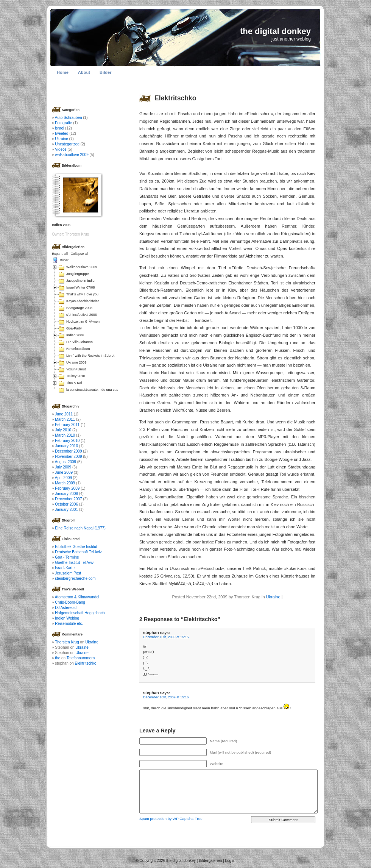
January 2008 (66, 494)
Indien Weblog (67, 618)
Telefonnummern (81, 658)
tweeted (62, 133)
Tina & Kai (74, 383)
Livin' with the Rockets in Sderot (90, 356)
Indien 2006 (75, 335)
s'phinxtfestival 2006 (82, 315)
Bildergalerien (210, 861)
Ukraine (273, 597)
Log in (230, 861)
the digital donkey (275, 31)
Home (63, 72)
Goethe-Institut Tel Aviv (74, 563)
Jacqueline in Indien (81, 281)
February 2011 (67, 425)
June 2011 (64, 414)
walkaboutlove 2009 (72, 155)
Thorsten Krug (67, 642)
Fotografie (63, 123)
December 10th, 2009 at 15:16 (166, 697)
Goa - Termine (67, 557)
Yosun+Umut (76, 369)
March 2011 (65, 419)
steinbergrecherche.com (75, 578)
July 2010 (63, 430)
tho (58, 658)
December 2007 (68, 499)
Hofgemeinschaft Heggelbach (80, 613)
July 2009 (63, 467)
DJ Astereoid (66, 608)
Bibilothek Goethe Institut (76, 547)
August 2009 (65, 462)
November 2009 (68, 457)
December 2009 (68, 451)
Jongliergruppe (78, 274)
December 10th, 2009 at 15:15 (166, 637)
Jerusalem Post (68, 573)
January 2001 (66, 510)
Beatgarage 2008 (79, 308)
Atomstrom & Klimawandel (77, 597)
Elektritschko (175, 98)
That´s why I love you (82, 294)
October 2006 (66, 504)
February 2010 (67, 441)
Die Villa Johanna (79, 342)
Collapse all (79, 254)
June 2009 (64, 472)
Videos (61, 149)
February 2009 (67, 488)
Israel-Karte (65, 568)
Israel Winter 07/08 (81, 287)
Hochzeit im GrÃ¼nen (83, 322)
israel (59, 128)
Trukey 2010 (76, 376)
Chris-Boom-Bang (70, 602)
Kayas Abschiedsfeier (83, 301)
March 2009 (65, 483)
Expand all (60, 254)
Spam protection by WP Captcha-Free (171, 819)
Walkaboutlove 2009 (82, 267)
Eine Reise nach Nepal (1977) (80, 528)
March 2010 (65, 435)
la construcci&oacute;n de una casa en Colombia (103, 390)
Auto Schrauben (69, 118)
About (84, 72)
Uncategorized (67, 144)
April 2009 (63, 478)
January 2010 (66, 446)
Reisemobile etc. (69, 624)
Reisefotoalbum (78, 349)
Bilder (106, 72)
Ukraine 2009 (76, 362)
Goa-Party (74, 328)
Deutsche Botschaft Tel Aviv (78, 552)
